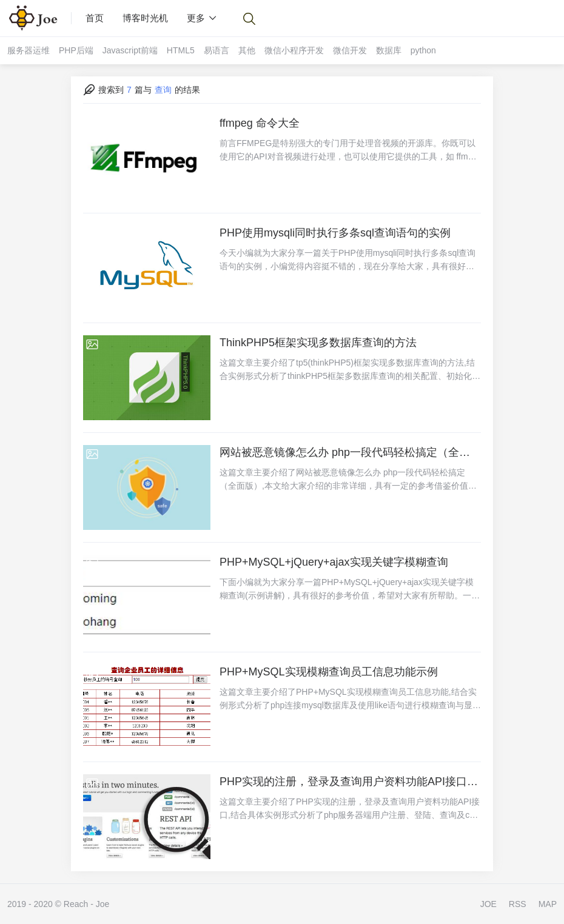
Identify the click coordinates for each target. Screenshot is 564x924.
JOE (488, 904)
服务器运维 (29, 50)
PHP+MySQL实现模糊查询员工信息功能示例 (329, 672)
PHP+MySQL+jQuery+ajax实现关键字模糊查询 (334, 562)
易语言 (217, 50)
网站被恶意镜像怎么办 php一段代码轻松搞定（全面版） (350, 452)
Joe (103, 904)
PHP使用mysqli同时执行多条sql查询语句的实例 (335, 233)
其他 (247, 50)
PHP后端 (76, 50)
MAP (548, 904)
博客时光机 (145, 18)
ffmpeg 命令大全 (260, 123)
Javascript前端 (130, 50)
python (423, 50)
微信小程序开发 (294, 50)
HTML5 (181, 50)
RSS (518, 904)
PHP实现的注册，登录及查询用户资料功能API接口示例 (350, 782)
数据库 (389, 50)
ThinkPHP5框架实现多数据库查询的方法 (318, 343)
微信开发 (350, 50)
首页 (95, 18)
